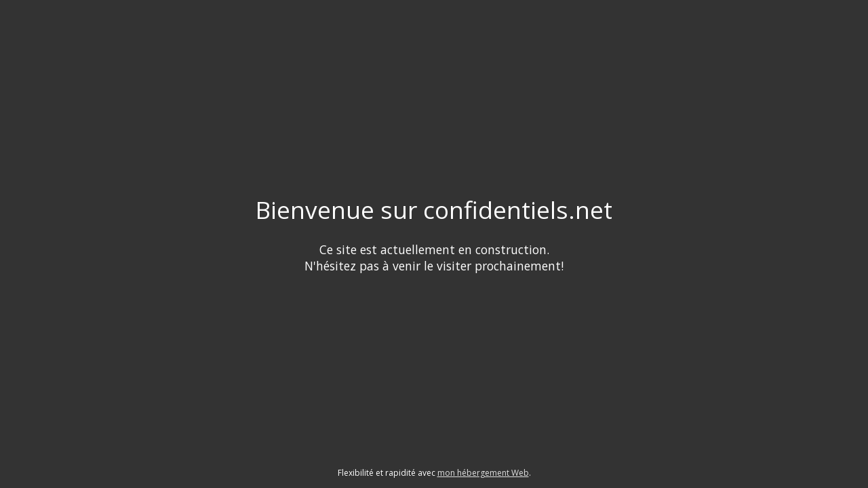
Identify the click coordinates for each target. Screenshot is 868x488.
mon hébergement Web (483, 473)
